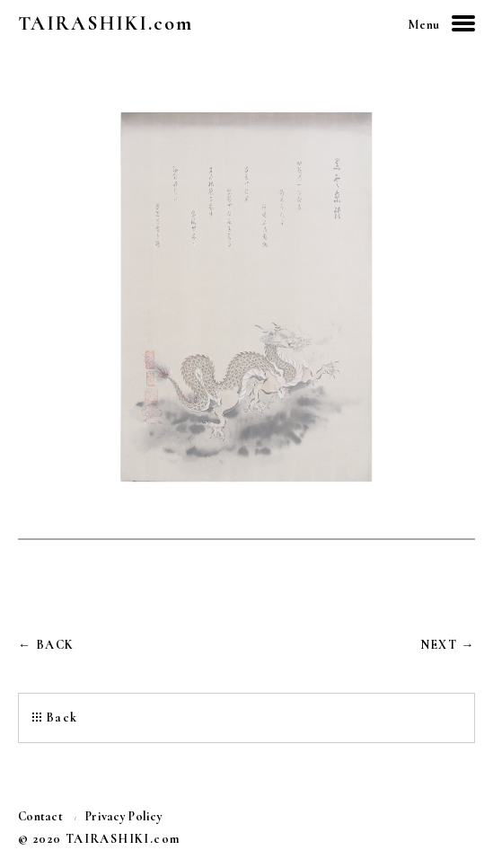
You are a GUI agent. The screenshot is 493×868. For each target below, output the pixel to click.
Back (62, 717)
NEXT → (448, 645)
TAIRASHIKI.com (106, 23)
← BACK (46, 645)
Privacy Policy (124, 817)
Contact (40, 817)
